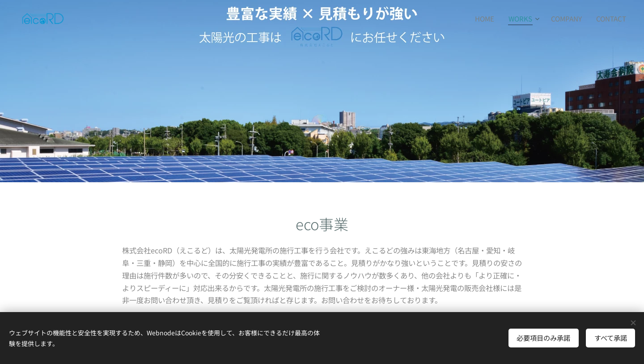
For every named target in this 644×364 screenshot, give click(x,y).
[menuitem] (487, 18)
